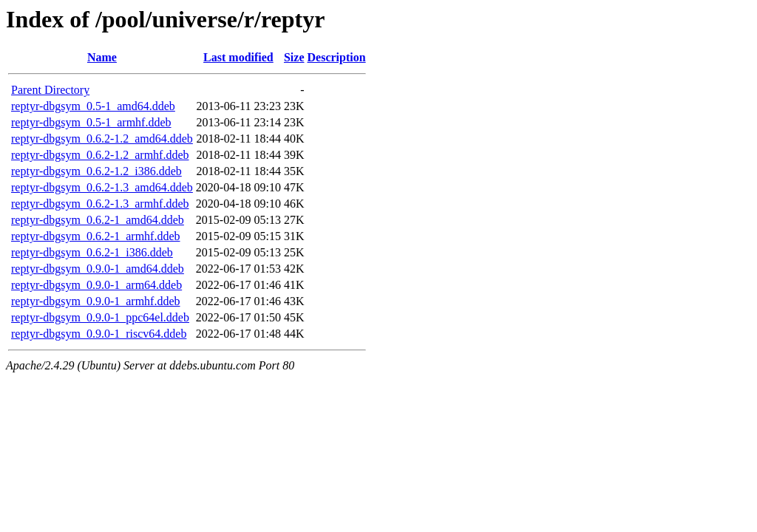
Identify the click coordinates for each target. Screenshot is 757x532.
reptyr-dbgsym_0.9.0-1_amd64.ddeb (98, 269)
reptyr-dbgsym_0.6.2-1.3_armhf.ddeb (100, 204)
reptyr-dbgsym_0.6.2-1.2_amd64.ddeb (102, 139)
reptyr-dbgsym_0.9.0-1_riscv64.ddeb (99, 334)
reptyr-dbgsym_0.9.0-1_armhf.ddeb (96, 301)
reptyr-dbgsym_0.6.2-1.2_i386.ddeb (96, 171)
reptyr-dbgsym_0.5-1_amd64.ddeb (93, 106)
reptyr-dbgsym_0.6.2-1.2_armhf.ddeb (100, 155)
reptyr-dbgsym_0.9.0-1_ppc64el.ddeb (100, 317)
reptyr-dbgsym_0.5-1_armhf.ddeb (91, 122)
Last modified (238, 57)
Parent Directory (50, 90)
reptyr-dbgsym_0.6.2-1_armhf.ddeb (96, 236)
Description (337, 57)
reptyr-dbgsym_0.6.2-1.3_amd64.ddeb (102, 187)
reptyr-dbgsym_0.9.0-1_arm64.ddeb (96, 285)
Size (294, 57)
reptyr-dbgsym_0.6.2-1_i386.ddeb (92, 252)
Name (102, 57)
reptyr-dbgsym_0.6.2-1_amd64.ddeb (98, 220)
